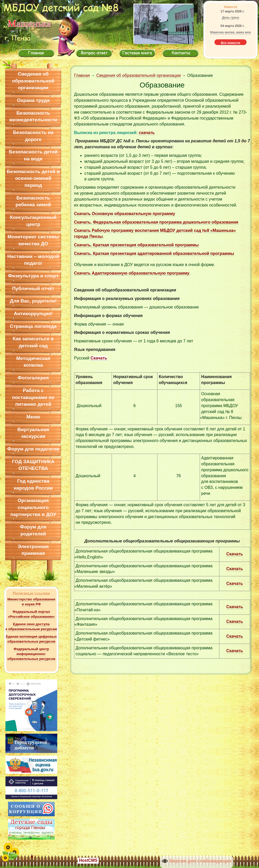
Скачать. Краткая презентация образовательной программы (136, 245)
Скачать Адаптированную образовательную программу (132, 273)
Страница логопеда (33, 326)
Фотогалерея (33, 378)
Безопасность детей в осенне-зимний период (33, 178)
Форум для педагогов (33, 449)
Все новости (231, 43)
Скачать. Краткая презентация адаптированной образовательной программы (154, 253)
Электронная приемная (33, 550)
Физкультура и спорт (33, 276)
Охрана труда (33, 100)
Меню (33, 417)
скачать (147, 133)
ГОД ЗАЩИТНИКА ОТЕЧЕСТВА (33, 465)
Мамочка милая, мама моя (231, 32)
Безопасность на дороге (33, 136)
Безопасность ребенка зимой (33, 201)
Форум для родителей (33, 530)
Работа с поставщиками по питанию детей (33, 397)
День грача (231, 18)
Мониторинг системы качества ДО (33, 240)
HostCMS (88, 860)
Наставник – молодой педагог (33, 260)
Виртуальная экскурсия (33, 433)
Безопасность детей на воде (33, 155)
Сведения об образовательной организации (33, 81)
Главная (82, 75)
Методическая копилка (33, 362)
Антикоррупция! (33, 314)
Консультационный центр (33, 221)
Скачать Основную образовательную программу (125, 214)
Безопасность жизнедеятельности (33, 116)
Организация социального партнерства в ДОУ (33, 507)
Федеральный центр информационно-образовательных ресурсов (31, 654)
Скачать (99, 358)
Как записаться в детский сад (33, 342)
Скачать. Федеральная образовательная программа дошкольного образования (156, 222)
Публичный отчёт (33, 288)
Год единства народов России (33, 484)
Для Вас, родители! (33, 301)
